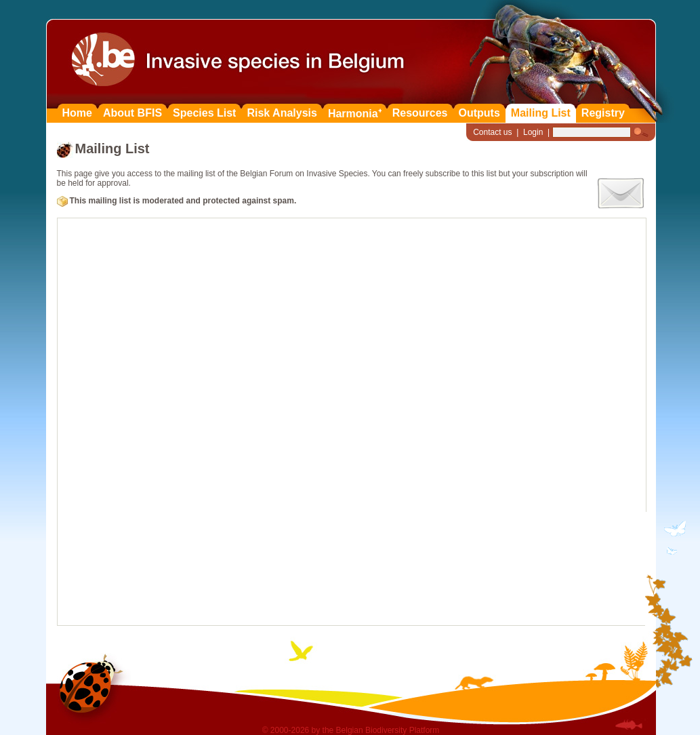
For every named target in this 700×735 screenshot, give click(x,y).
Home (77, 113)
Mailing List (541, 113)
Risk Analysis (282, 113)
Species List (204, 113)
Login (533, 132)
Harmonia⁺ (355, 114)
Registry (603, 113)
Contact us (492, 132)
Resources (420, 113)
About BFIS (132, 113)
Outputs (479, 113)
